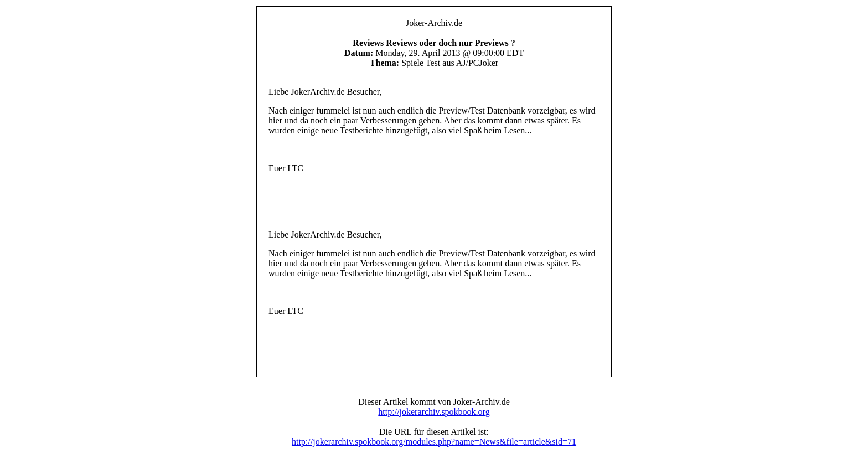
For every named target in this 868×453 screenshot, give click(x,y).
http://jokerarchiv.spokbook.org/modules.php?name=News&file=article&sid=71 (434, 442)
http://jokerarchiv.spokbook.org (434, 412)
